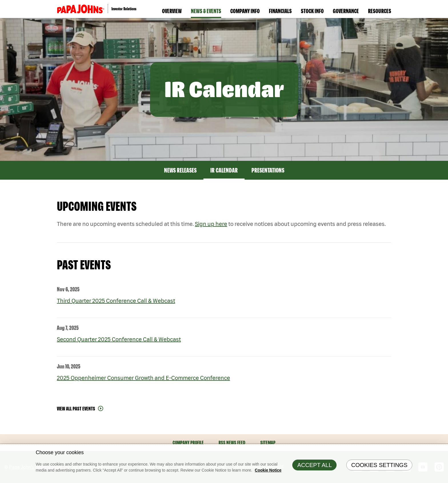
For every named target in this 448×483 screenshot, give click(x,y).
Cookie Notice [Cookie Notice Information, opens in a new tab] (268, 471)
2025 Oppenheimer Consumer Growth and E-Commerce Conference (143, 378)
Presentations (268, 170)
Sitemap (268, 443)
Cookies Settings (379, 466)
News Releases (180, 170)
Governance (346, 11)
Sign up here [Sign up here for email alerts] (211, 224)
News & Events (206, 11)
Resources (380, 11)
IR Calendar (224, 170)
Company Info (245, 11)
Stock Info (312, 11)
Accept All (314, 466)
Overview (172, 11)
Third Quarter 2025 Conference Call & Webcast (116, 301)
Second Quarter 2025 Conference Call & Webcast (119, 339)
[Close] (442, 451)
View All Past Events (76, 409)
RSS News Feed (232, 443)
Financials (280, 11)
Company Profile (188, 443)
